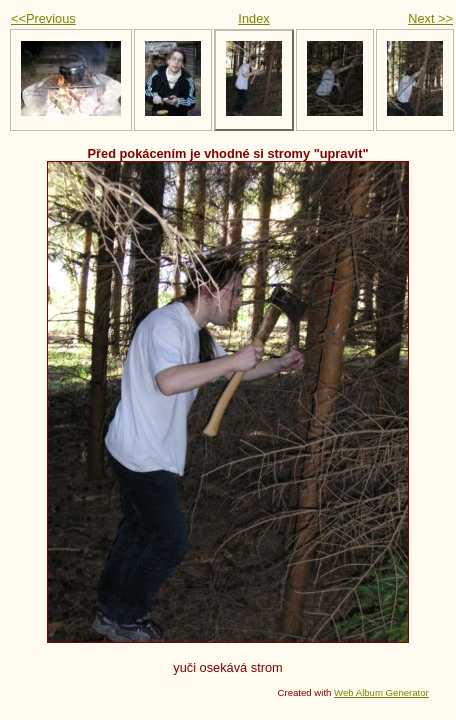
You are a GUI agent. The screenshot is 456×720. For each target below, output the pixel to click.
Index (253, 18)
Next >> (430, 18)
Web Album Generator (381, 692)
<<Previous (43, 18)
